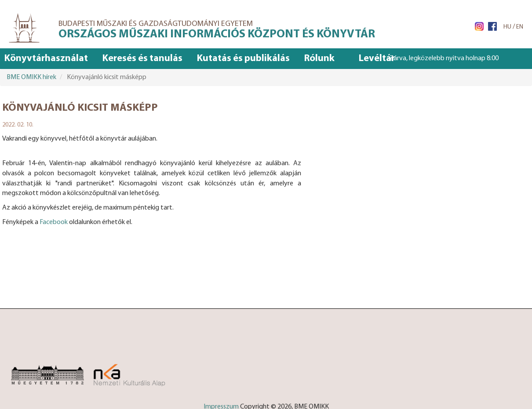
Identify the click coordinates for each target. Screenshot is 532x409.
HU (507, 27)
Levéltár (377, 59)
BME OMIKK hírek (31, 77)
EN (520, 27)
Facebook (54, 222)
